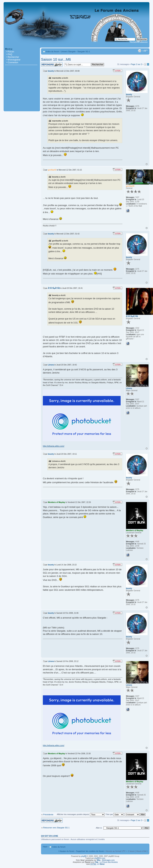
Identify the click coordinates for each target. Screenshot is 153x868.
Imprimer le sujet (139, 51)
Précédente (48, 815)
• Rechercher (13, 57)
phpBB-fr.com (100, 858)
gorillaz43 (52, 170)
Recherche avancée (139, 42)
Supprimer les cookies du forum (90, 851)
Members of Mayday (57, 502)
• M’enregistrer (13, 60)
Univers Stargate (68, 52)
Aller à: (99, 828)
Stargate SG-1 (84, 52)
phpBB (84, 856)
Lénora (51, 365)
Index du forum (52, 52)
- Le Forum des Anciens (106, 862)
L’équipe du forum (66, 851)
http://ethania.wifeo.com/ (54, 446)
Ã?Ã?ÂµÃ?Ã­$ (54, 288)
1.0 (97, 864)
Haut (147, 164)
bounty (51, 71)
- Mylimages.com (106, 860)
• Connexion (12, 62)
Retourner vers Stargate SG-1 (56, 828)
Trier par (115, 814)
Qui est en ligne (50, 836)
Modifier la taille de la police (145, 51)
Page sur (136, 64)
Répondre (52, 65)
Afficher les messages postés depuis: (81, 814)
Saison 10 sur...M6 (56, 59)
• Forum (10, 52)
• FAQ (9, 54)
